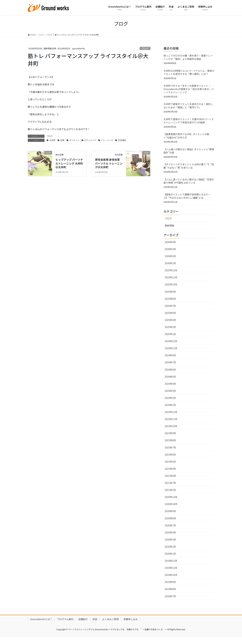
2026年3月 (170, 255)
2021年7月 (170, 489)
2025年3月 (170, 326)
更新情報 (169, 231)
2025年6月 (170, 319)
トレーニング (107, 149)
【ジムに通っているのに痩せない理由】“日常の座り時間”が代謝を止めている (189, 186)
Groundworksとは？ (41, 625)
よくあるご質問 (110, 625)
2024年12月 (171, 347)
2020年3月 (170, 545)
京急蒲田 (122, 149)
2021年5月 (170, 496)
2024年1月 (170, 411)
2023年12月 (171, 418)
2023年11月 (171, 425)
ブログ (145, 49)
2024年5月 (170, 382)
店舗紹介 (83, 625)
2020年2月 (170, 552)
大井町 (52, 149)
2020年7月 (170, 531)
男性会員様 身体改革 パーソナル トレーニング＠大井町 (109, 172)
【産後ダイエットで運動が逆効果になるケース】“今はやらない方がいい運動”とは (187, 202)
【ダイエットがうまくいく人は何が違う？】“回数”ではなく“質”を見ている (189, 170)
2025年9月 (170, 297)
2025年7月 (170, 311)
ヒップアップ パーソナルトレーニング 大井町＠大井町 (69, 172)
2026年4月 (170, 248)
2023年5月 (170, 467)
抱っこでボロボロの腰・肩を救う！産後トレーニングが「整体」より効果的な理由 (188, 58)
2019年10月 (171, 581)
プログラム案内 (65, 625)
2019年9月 (170, 588)
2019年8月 (170, 595)
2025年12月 (171, 276)
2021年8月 (170, 482)
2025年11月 (171, 283)
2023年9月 (170, 439)
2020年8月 (170, 524)
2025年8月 (170, 304)
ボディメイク (90, 149)
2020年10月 (171, 510)
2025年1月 (170, 340)
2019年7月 (170, 602)
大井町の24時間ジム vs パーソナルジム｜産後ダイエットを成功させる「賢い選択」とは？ (189, 74)
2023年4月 (170, 475)
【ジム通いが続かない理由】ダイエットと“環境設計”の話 (189, 155)
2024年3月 (170, 396)
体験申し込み (131, 625)
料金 (95, 625)
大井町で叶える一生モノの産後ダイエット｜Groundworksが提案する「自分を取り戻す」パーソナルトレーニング (189, 91)
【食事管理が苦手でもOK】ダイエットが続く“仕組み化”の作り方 (186, 139)
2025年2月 (170, 333)
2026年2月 (170, 262)
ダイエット (74, 149)
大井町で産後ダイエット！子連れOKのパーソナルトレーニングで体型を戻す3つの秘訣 (189, 124)
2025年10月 (171, 290)
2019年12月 (171, 567)
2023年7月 (170, 453)
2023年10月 (171, 432)
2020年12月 (171, 503)
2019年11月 (171, 574)
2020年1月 (170, 560)
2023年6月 (170, 460)
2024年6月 (170, 375)
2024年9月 (170, 361)
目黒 (62, 149)
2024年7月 (170, 368)
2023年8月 (170, 446)
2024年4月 (170, 389)
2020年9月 (170, 517)
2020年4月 (170, 538)
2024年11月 (171, 354)
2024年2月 (170, 404)
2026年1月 (170, 269)
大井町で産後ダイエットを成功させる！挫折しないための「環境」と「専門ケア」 (188, 108)
